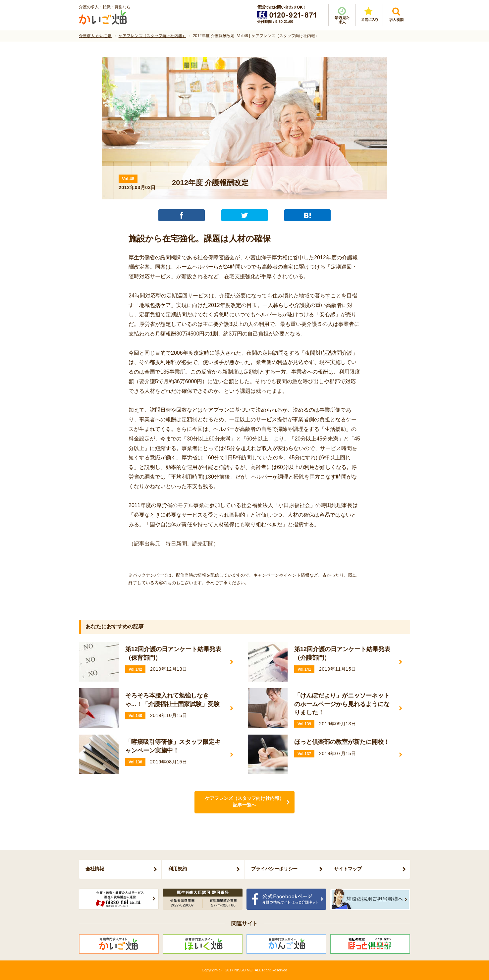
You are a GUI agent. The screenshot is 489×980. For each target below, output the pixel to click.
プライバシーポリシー (274, 869)
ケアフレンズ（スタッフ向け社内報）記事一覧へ (244, 801)
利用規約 (178, 869)
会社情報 (95, 869)
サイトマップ (348, 869)
